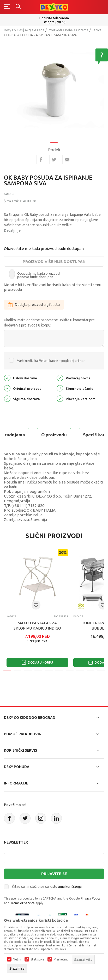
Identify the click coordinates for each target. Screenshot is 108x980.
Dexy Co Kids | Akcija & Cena (24, 30)
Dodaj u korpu (37, 662)
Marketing (61, 959)
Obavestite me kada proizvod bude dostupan (44, 249)
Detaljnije (12, 230)
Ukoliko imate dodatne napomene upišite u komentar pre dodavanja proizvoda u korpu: (49, 323)
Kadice (97, 30)
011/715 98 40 (55, 22)
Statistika (37, 959)
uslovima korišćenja (66, 887)
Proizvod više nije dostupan (54, 262)
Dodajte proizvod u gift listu (34, 305)
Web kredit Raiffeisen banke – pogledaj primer (51, 361)
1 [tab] (54, 143)
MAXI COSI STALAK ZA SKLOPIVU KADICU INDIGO (37, 626)
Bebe (69, 30)
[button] (36, 605)
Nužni (17, 959)
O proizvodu (54, 435)
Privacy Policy (91, 898)
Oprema (82, 30)
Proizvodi (55, 30)
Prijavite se (54, 874)
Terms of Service (22, 903)
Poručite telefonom (54, 18)
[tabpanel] (54, 90)
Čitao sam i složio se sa (47, 887)
